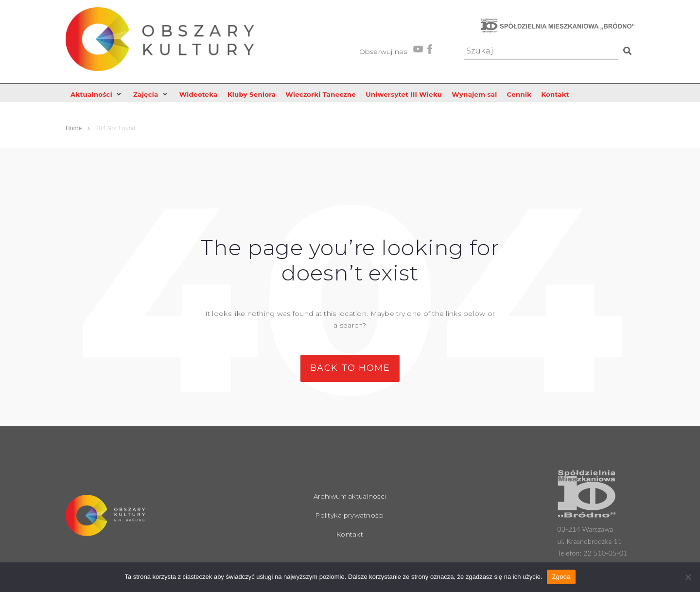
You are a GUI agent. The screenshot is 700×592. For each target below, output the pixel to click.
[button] (98, 95)
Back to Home (350, 368)
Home (74, 129)
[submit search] (626, 51)
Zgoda (561, 577)
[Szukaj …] (541, 51)
